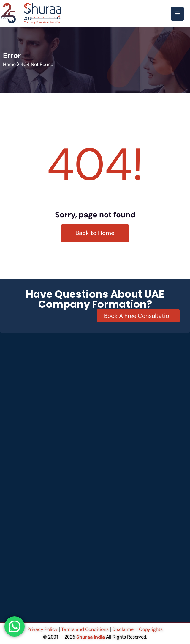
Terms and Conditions (85, 629)
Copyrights (151, 629)
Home (9, 64)
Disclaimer (124, 629)
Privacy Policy (43, 629)
